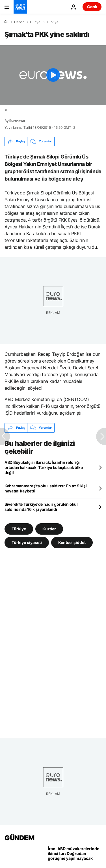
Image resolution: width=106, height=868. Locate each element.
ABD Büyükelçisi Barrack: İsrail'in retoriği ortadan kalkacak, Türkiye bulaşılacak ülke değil (44, 467)
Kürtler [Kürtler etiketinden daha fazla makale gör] (49, 529)
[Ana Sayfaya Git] (20, 7)
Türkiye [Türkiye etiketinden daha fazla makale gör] (19, 529)
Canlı (92, 7)
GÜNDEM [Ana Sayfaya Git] (19, 838)
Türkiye (53, 22)
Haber (19, 22)
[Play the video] (53, 75)
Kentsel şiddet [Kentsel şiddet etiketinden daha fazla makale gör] (72, 542)
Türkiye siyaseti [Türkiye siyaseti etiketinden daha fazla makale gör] (27, 542)
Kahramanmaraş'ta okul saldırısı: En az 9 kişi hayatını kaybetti (46, 488)
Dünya (35, 22)
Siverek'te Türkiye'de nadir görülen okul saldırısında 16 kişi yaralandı (41, 507)
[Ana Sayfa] (6, 22)
